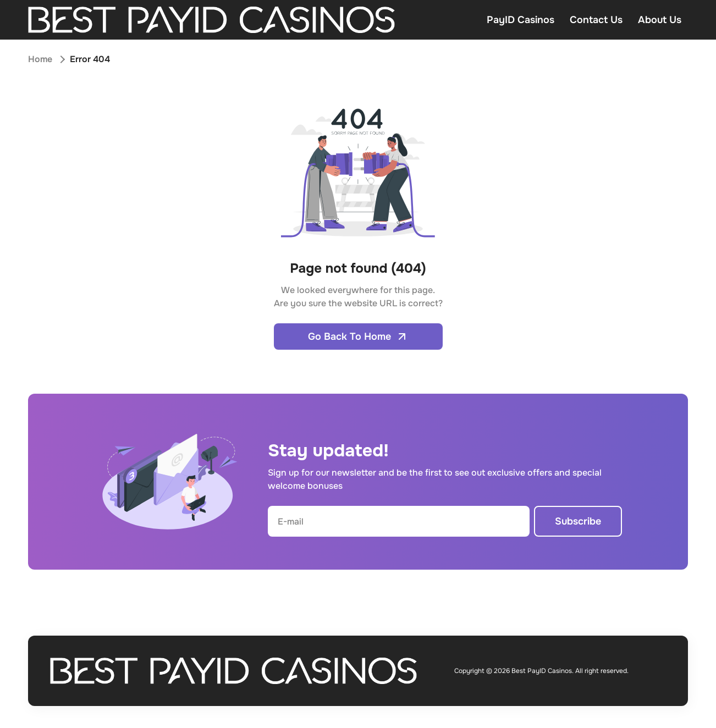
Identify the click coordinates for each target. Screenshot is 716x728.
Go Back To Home (358, 337)
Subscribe (578, 521)
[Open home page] (211, 20)
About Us (660, 20)
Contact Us (596, 20)
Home (40, 59)
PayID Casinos (521, 20)
